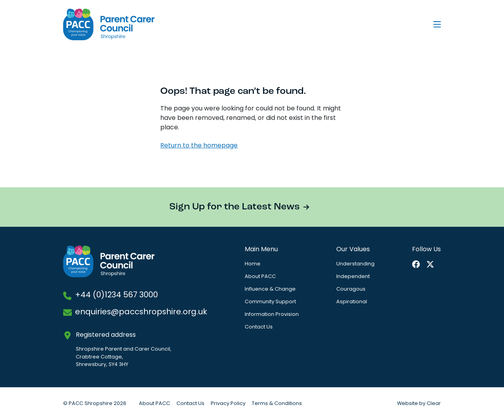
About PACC (260, 277)
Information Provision (272, 315)
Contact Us (259, 327)
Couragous (351, 289)
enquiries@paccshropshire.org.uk (141, 312)
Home (253, 264)
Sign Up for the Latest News (235, 207)
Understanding (355, 264)
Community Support (270, 302)
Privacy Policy (228, 404)
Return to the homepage (199, 146)
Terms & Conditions (277, 404)
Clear (434, 404)
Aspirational (352, 302)
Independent (353, 277)
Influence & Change (270, 289)
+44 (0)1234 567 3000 (116, 295)
